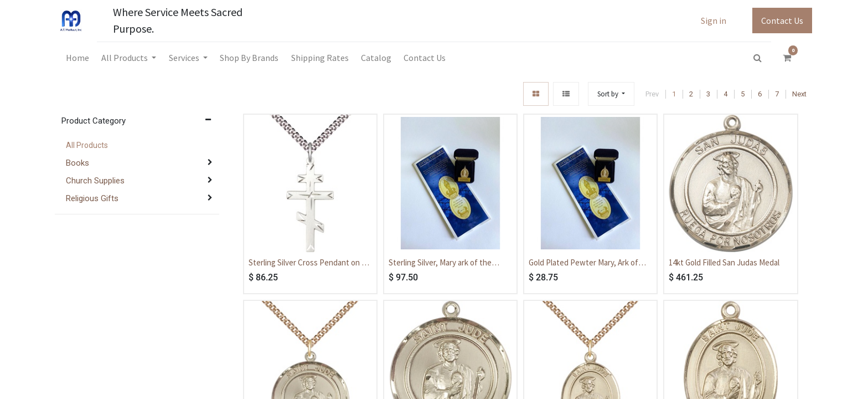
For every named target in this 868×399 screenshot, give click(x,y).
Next (799, 94)
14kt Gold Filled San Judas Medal (724, 262)
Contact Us (782, 21)
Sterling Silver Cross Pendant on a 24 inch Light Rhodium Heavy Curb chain (307, 263)
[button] (611, 94)
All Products (87, 145)
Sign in (714, 21)
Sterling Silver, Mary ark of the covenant (440, 263)
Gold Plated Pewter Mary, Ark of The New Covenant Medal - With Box (584, 263)
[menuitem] (77, 58)
